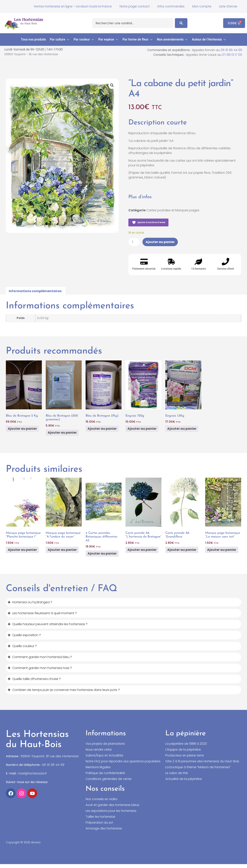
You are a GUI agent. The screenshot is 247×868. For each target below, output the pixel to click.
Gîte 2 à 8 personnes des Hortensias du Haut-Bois (203, 761)
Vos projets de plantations (106, 744)
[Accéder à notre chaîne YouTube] (32, 793)
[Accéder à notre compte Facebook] (11, 793)
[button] (60, 40)
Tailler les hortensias (101, 821)
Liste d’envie (228, 6)
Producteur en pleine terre (185, 755)
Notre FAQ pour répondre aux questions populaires (116, 763)
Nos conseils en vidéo (102, 803)
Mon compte (201, 6)
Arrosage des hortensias (104, 832)
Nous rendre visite (99, 750)
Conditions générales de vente (109, 783)
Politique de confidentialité (106, 777)
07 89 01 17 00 (232, 55)
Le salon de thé (177, 773)
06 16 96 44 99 (231, 50)
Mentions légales (98, 771)
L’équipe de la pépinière (183, 750)
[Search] (181, 23)
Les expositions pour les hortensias (112, 815)
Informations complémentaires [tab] (35, 291)
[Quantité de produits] (134, 242)
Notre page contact (133, 6)
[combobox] (133, 23)
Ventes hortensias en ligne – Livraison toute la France (69, 6)
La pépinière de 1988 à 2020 (186, 744)
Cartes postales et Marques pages (173, 210)
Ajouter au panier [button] (22, 429)
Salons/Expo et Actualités (105, 755)
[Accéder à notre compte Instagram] (21, 793)
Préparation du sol (100, 827)
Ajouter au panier (160, 242)
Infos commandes (170, 6)
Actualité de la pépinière (184, 779)
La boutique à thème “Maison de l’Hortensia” (199, 767)
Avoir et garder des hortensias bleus (113, 809)
